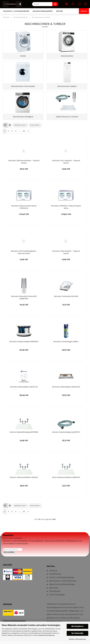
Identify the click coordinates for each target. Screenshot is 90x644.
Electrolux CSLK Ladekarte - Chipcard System (66, 164)
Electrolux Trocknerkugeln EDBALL (66, 344)
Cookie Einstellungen (57, 597)
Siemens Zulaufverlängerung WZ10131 (66, 434)
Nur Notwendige (77, 633)
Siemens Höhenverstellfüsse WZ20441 (24, 480)
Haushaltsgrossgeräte (43, 11)
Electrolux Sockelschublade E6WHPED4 (24, 344)
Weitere (60, 11)
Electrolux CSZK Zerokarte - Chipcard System (66, 254)
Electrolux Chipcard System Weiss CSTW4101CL (24, 209)
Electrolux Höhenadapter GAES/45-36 (24, 389)
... (20, 133)
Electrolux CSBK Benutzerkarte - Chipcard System (24, 164)
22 (24, 133)
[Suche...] (55, 4)
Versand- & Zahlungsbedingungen (62, 580)
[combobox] (20, 127)
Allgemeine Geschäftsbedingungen (62, 587)
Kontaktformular (55, 576)
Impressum (53, 573)
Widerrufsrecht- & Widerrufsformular (63, 583)
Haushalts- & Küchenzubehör (16, 11)
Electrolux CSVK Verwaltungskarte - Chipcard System (24, 254)
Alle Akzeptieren (77, 626)
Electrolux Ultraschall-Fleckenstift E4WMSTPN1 (24, 300)
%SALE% (84, 11)
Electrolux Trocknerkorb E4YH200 (66, 299)
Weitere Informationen (77, 639)
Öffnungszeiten (55, 594)
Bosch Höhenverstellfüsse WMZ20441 (66, 480)
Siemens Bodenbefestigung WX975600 (24, 434)
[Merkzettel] (79, 4)
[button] (66, 4)
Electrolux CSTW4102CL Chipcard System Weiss (66, 209)
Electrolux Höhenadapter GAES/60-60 (66, 389)
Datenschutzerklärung (47, 635)
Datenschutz (54, 590)
